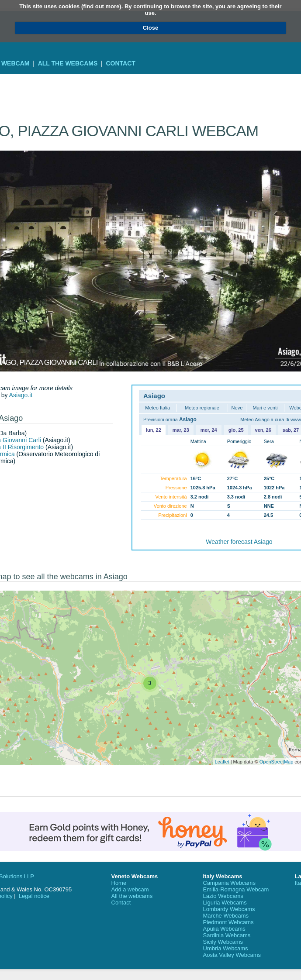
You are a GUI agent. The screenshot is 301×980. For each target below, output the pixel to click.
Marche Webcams (226, 916)
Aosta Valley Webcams (232, 955)
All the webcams (68, 63)
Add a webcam (130, 889)
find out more (101, 6)
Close (150, 28)
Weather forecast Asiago (239, 542)
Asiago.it (21, 395)
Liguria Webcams (225, 903)
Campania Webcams (229, 883)
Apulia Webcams (224, 929)
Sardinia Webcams (227, 935)
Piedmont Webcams (228, 922)
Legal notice (34, 896)
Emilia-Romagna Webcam (236, 889)
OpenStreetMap (277, 762)
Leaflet (222, 762)
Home (119, 883)
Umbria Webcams (226, 948)
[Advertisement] (150, 87)
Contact (120, 63)
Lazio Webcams (223, 896)
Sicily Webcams (223, 942)
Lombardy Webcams (229, 909)
